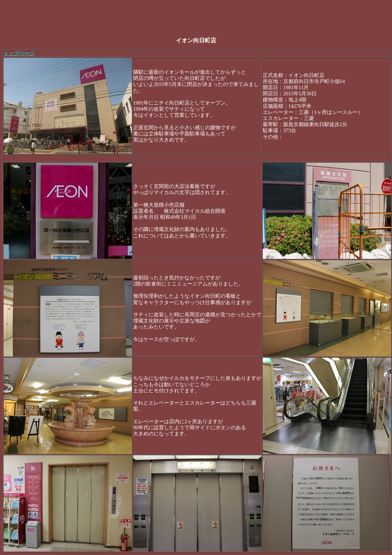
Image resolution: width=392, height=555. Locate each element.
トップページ (19, 53)
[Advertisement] (119, 17)
